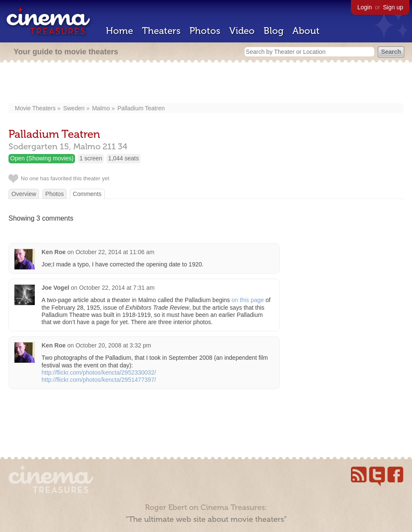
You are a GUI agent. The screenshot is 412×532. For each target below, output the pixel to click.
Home (120, 31)
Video (242, 31)
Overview (24, 194)
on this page (248, 300)
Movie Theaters (35, 108)
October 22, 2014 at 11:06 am (115, 252)
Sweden (74, 108)
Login (365, 7)
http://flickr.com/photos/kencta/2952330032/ (99, 372)
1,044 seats (123, 158)
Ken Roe (54, 252)
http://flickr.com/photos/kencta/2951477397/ (99, 380)
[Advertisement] (206, 84)
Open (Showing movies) (42, 158)
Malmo (101, 108)
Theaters (161, 31)
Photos (205, 31)
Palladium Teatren (141, 108)
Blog (274, 31)
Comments (87, 194)
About (306, 31)
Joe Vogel (55, 288)
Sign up (393, 7)
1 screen (91, 158)
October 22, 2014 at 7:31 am (117, 288)
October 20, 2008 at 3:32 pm (113, 345)
